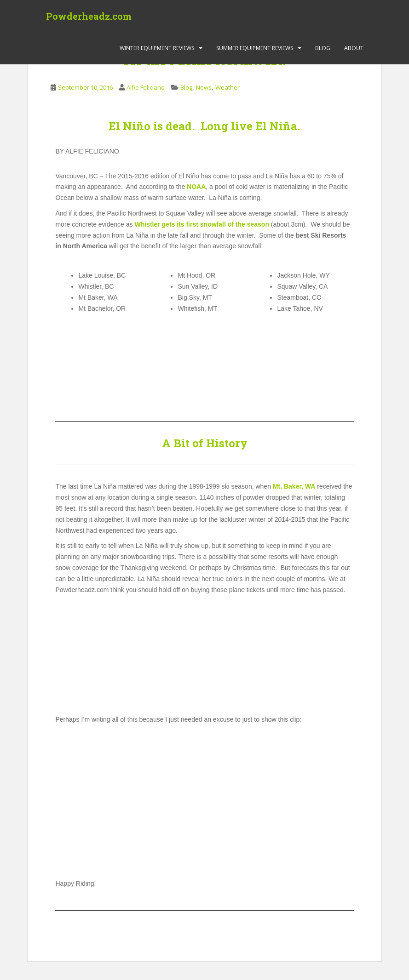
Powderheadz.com (89, 16)
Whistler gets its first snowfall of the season (202, 224)
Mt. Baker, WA (294, 486)
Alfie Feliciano (146, 87)
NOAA (196, 187)
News (204, 87)
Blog (323, 48)
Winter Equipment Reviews (157, 48)
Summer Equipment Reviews (255, 48)
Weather (228, 87)
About (354, 48)
